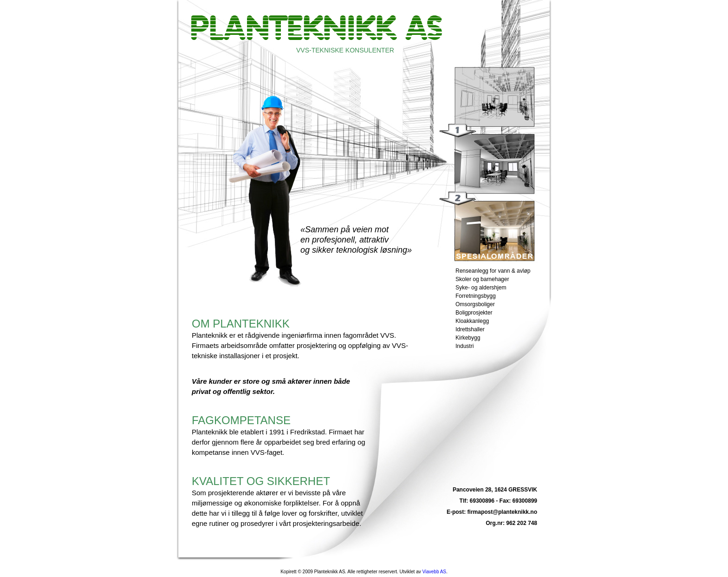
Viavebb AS (434, 572)
